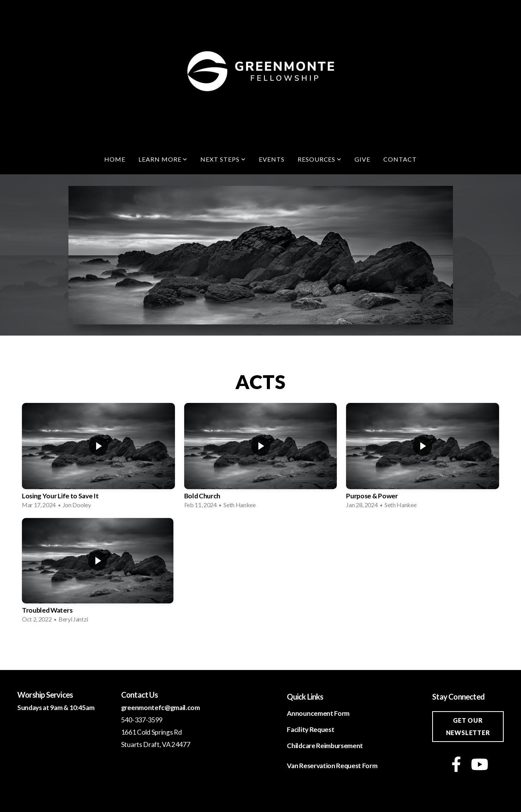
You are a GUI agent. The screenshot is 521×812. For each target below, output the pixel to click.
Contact (400, 159)
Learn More (163, 159)
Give (362, 159)
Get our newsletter (468, 726)
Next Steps (223, 159)
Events (272, 159)
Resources (320, 159)
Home (115, 159)
